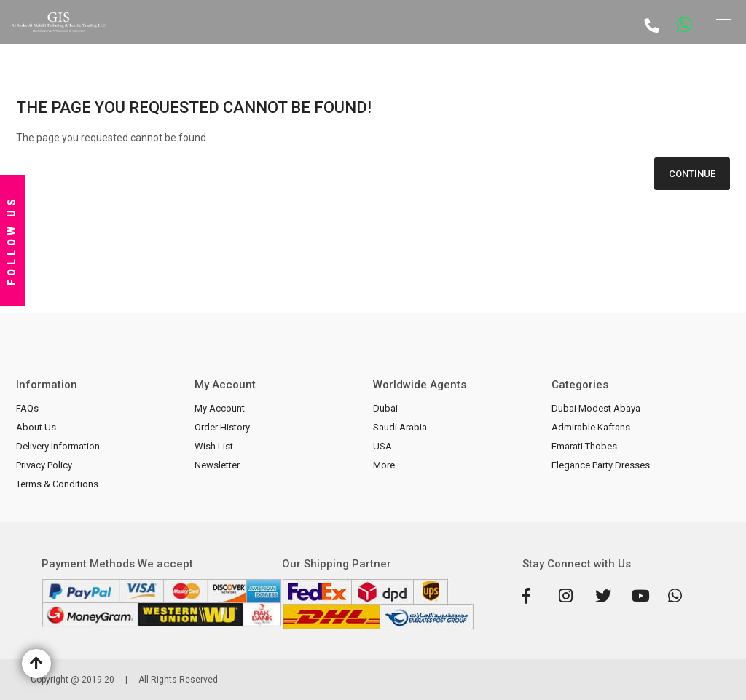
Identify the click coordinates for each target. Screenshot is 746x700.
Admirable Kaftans (591, 427)
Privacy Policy (44, 465)
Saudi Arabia (400, 427)
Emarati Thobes (584, 446)
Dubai (385, 408)
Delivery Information (58, 446)
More (384, 465)
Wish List (214, 446)
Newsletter (217, 465)
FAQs (27, 408)
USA (382, 446)
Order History (222, 427)
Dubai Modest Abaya (596, 408)
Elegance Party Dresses (601, 465)
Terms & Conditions (57, 484)
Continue (692, 174)
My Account (220, 408)
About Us (36, 427)
